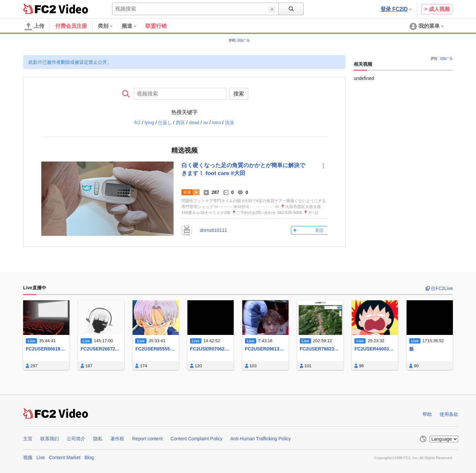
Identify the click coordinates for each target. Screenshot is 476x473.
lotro (216, 123)
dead (194, 123)
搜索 (239, 94)
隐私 (98, 439)
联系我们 (50, 439)
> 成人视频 (437, 9)
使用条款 (449, 414)
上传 (34, 26)
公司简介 (76, 439)
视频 (28, 457)
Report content (147, 439)
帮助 (427, 414)
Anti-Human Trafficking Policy (261, 439)
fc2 (138, 123)
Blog (89, 457)
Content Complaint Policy (197, 439)
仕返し (165, 123)
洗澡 (229, 123)
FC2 (40, 9)
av (206, 123)
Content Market (65, 457)
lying (149, 123)
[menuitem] (110, 26)
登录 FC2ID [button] (396, 9)
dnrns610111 (214, 230)
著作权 (117, 439)
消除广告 (243, 40)
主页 (28, 439)
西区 (180, 123)
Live (41, 457)
